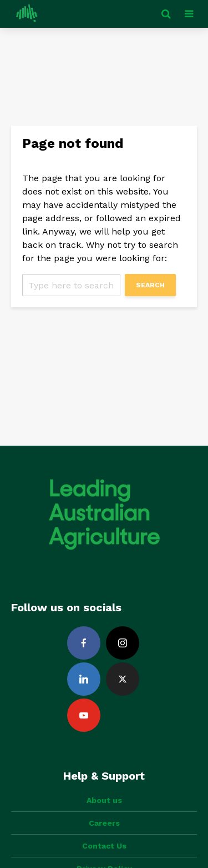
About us (104, 800)
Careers (104, 823)
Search (150, 285)
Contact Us (104, 846)
